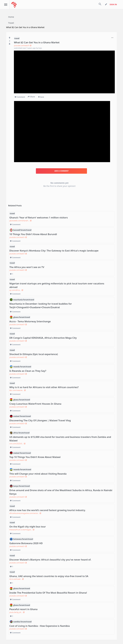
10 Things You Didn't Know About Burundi (33, 234)
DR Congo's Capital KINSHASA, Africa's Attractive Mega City (43, 338)
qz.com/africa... (16, 290)
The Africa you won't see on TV (27, 267)
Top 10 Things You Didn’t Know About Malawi (35, 457)
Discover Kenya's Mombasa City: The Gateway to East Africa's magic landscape (54, 251)
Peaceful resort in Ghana (23, 609)
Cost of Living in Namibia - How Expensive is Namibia (40, 626)
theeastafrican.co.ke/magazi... (22, 530)
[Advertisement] (62, 132)
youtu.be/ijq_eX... (17, 612)
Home (11, 17)
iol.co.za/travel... (17, 579)
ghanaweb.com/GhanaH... (20, 221)
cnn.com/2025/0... (17, 444)
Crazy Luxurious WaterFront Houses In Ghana (35, 404)
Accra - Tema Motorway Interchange (30, 321)
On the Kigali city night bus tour (28, 527)
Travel (11, 23)
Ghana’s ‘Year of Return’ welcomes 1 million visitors (39, 217)
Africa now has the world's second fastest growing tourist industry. (48, 510)
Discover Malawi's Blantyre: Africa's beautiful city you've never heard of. (50, 560)
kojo (40, 48)
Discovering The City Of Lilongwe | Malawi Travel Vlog (40, 420)
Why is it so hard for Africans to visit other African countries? (44, 387)
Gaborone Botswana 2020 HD (26, 543)
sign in (113, 4)
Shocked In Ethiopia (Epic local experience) (34, 354)
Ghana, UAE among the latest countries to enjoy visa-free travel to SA (49, 576)
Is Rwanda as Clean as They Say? (28, 371)
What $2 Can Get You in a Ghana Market (37, 42)
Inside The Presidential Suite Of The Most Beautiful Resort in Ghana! (48, 593)
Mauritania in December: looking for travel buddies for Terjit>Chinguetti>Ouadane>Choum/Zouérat (41, 305)
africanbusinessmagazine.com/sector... (25, 513)
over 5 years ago (29, 48)
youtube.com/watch (23, 46)
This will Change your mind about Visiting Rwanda (38, 474)
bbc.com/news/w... (18, 390)
